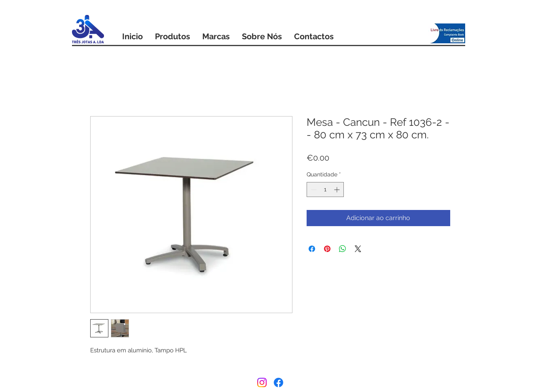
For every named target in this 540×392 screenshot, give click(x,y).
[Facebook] (278, 382)
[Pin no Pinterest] (327, 249)
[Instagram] (262, 382)
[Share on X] (358, 249)
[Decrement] (313, 190)
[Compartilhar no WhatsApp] (343, 249)
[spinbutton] (325, 190)
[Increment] (338, 190)
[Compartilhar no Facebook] (312, 249)
